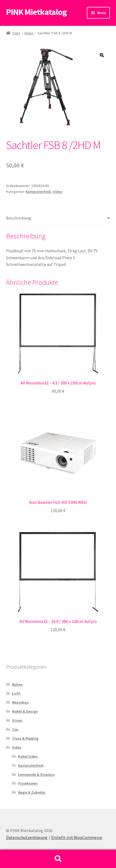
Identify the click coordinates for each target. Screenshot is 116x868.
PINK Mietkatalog (36, 12)
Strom (17, 720)
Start (16, 33)
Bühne (17, 684)
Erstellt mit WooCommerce (77, 837)
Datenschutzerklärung (27, 837)
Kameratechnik (38, 192)
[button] (102, 55)
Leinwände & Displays (36, 774)
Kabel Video (28, 756)
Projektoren (28, 783)
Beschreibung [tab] (19, 218)
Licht (16, 693)
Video (29, 33)
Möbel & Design (25, 711)
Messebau (20, 702)
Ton (15, 729)
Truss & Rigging (25, 738)
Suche (58, 859)
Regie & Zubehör (32, 792)
